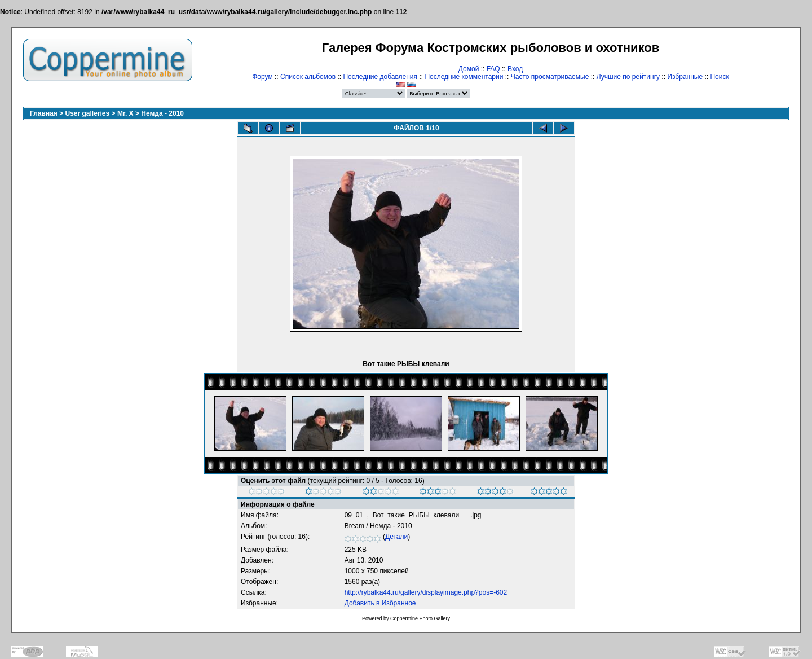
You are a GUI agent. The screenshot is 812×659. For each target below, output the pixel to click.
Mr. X (125, 113)
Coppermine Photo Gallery (420, 618)
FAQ (493, 69)
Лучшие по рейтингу (628, 77)
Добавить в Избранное (380, 603)
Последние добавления (380, 77)
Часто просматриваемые (550, 77)
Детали (396, 537)
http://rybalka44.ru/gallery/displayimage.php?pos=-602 (426, 592)
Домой (469, 69)
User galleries (88, 113)
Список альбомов (308, 77)
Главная (44, 113)
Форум (262, 77)
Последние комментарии (464, 77)
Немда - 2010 (162, 113)
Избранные (685, 77)
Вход (515, 69)
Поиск (719, 77)
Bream (354, 526)
